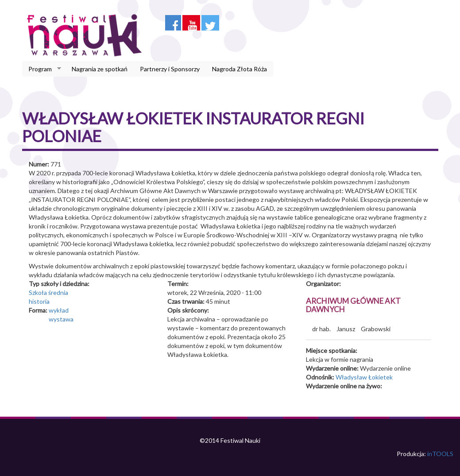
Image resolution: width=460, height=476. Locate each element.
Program (42, 69)
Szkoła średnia (48, 292)
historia (39, 301)
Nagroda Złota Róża (240, 69)
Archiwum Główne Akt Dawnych (353, 305)
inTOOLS (440, 454)
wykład (59, 310)
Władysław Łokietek (364, 377)
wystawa (61, 319)
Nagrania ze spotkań (100, 69)
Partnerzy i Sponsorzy (170, 69)
